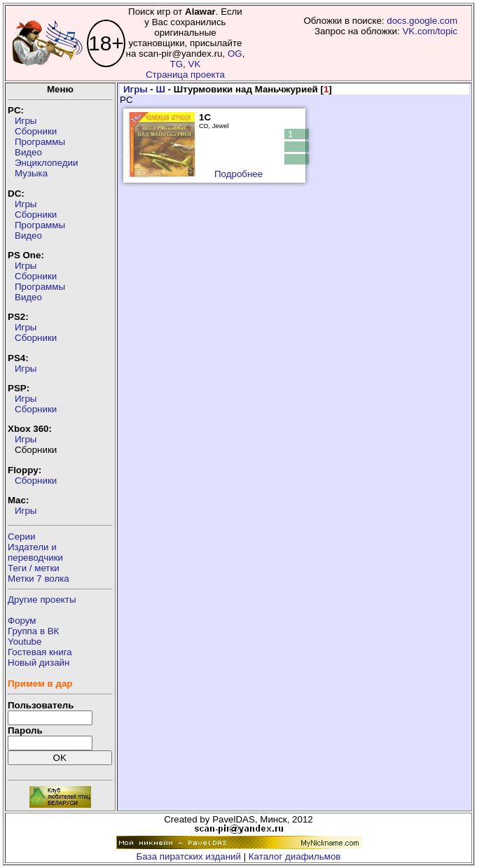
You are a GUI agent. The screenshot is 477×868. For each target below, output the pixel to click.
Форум (22, 621)
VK (195, 64)
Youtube (25, 642)
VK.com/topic (430, 31)
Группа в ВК (33, 631)
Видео (28, 152)
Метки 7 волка (39, 579)
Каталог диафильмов (295, 856)
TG (177, 64)
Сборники (36, 131)
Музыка (31, 173)
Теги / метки (34, 568)
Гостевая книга (40, 652)
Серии (21, 537)
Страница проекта (185, 75)
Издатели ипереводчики (35, 552)
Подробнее (238, 174)
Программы (40, 142)
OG (235, 54)
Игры (26, 121)
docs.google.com (422, 21)
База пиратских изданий (189, 856)
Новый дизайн (39, 663)
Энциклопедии (46, 163)
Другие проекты (42, 600)
